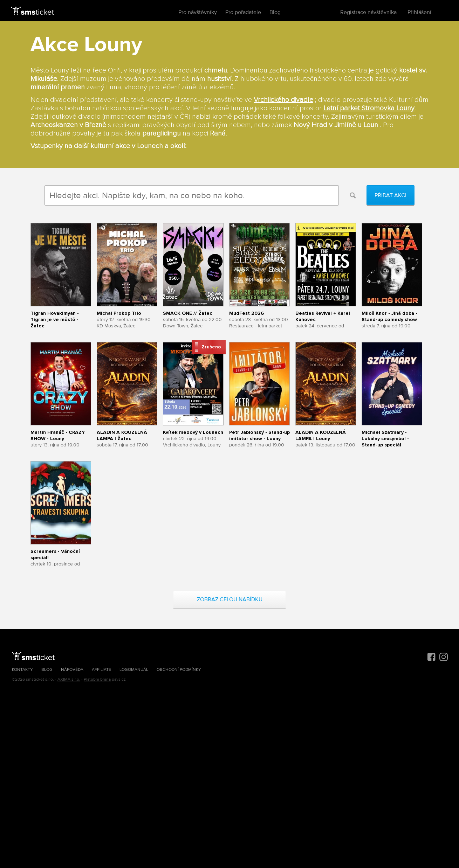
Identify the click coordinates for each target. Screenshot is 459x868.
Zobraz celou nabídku (230, 599)
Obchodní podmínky (179, 670)
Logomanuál (134, 670)
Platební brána (97, 679)
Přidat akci (391, 195)
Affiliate (101, 670)
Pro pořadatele (243, 12)
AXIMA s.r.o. (69, 679)
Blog (275, 12)
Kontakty (22, 670)
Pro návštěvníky (198, 12)
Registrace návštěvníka (368, 12)
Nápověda (72, 670)
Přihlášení (419, 12)
